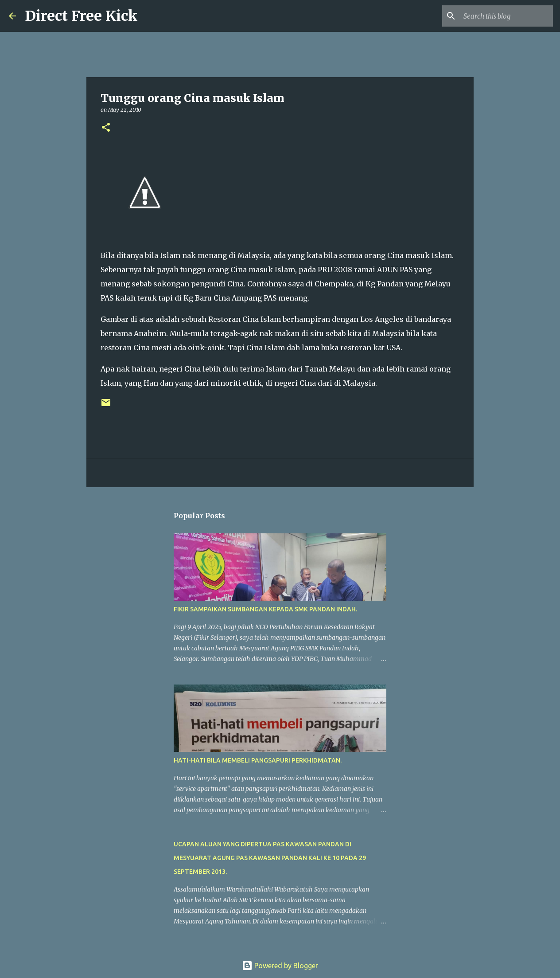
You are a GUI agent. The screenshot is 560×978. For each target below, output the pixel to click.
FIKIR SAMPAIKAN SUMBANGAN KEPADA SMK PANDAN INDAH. (265, 609)
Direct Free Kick (81, 16)
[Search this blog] (506, 16)
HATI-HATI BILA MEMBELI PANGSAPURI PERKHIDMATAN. (258, 760)
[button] (106, 128)
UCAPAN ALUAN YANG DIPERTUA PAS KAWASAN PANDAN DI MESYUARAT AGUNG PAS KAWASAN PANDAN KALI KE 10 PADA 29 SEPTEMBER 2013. (270, 858)
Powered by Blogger (280, 966)
